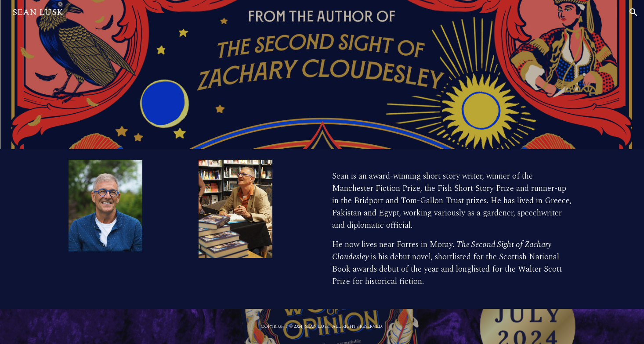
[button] (633, 12)
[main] (452, 229)
